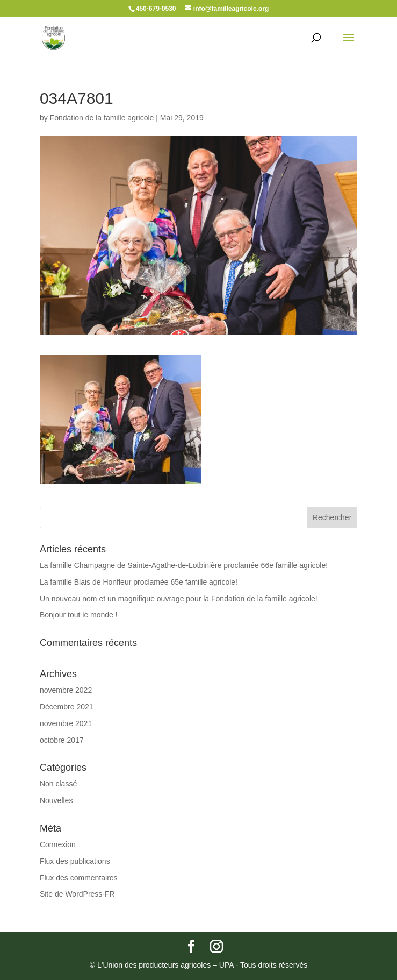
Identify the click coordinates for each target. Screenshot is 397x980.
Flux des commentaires (79, 878)
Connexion (58, 844)
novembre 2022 (66, 690)
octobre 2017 (62, 740)
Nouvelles (56, 800)
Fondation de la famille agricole (102, 118)
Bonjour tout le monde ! (79, 615)
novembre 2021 (66, 723)
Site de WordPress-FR (77, 894)
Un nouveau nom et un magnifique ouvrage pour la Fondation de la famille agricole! (179, 599)
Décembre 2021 (67, 707)
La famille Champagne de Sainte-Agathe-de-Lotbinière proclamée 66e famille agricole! (184, 565)
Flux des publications (75, 861)
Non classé (58, 784)
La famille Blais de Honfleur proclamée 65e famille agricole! (139, 582)
